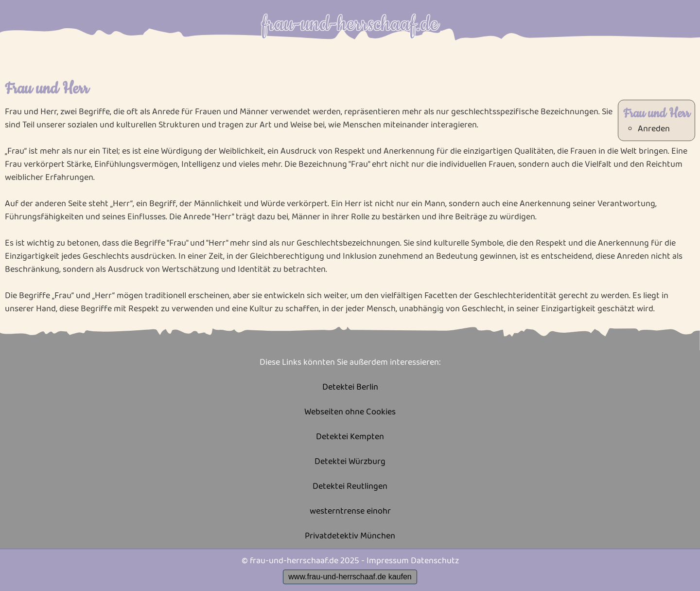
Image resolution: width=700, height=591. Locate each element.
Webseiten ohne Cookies (350, 412)
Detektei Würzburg (350, 462)
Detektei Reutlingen (350, 487)
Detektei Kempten (350, 437)
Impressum (388, 561)
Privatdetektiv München (350, 536)
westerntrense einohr (350, 511)
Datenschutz (435, 561)
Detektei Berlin (350, 387)
